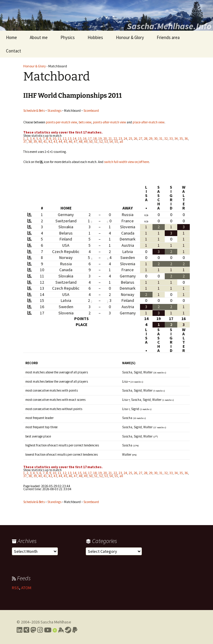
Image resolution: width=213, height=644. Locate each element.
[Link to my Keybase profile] (61, 630)
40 (40, 142)
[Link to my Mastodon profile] (33, 630)
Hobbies (95, 37)
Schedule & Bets (34, 111)
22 (115, 139)
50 (91, 142)
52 (101, 142)
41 (45, 142)
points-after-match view (109, 122)
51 (96, 142)
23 (120, 139)
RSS (15, 588)
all (121, 142)
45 (66, 142)
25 (130, 139)
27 (141, 139)
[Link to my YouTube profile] (48, 630)
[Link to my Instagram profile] (40, 630)
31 (161, 139)
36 (186, 139)
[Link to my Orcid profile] (55, 630)
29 (151, 139)
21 (110, 139)
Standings (54, 111)
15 (80, 139)
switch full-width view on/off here (126, 162)
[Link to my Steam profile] (68, 630)
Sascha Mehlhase (56, 622)
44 (60, 142)
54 (111, 142)
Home (11, 37)
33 (171, 139)
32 (166, 139)
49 (86, 142)
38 (30, 142)
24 (125, 139)
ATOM (26, 588)
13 (70, 139)
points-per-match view (62, 122)
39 (35, 142)
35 (181, 139)
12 (65, 139)
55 (116, 142)
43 (55, 142)
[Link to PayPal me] (75, 630)
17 (90, 139)
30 (156, 139)
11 (60, 139)
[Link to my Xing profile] (26, 630)
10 (55, 139)
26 (136, 139)
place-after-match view (149, 122)
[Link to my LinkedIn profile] (20, 630)
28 (146, 139)
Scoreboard (91, 111)
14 (75, 139)
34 (176, 139)
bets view (85, 122)
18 (95, 139)
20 (105, 139)
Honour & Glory (130, 37)
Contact (14, 51)
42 (50, 142)
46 (71, 142)
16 (85, 139)
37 (25, 142)
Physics (68, 37)
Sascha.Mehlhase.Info (169, 26)
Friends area (168, 37)
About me (39, 37)
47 (76, 142)
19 (100, 139)
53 (106, 142)
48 (81, 142)
